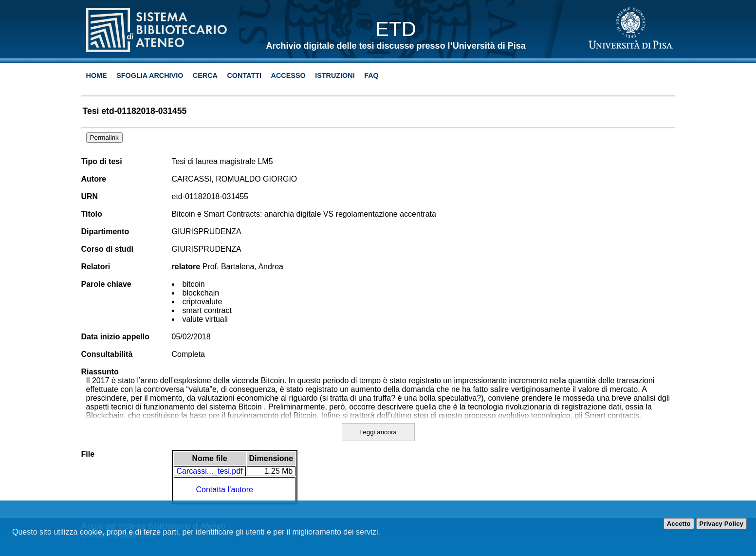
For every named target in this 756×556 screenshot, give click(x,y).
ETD (396, 29)
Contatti (244, 75)
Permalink (104, 138)
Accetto (679, 524)
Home (97, 75)
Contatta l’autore (225, 490)
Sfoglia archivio (150, 75)
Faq (371, 75)
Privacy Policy (721, 524)
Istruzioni (335, 75)
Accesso (288, 75)
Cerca (205, 75)
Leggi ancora (378, 432)
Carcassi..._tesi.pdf (210, 471)
